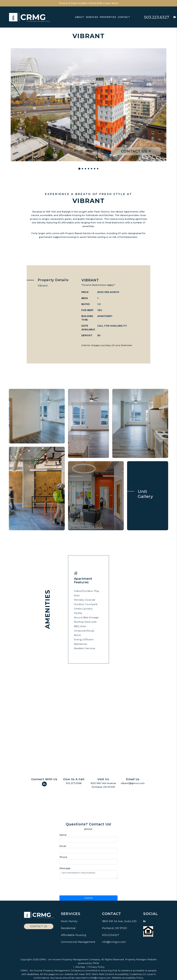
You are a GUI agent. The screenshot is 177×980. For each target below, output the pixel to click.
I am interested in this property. (88, 874)
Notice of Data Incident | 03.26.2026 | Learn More (88, 3)
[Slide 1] (79, 169)
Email (63, 846)
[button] (172, 17)
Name (63, 835)
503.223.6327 (156, 17)
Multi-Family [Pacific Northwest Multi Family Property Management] (69, 921)
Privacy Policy (97, 967)
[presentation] (80, 886)
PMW (96, 963)
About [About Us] (80, 17)
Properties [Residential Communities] (108, 17)
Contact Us (136, 151)
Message (65, 868)
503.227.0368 (74, 783)
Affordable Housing (74, 935)
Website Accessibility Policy (128, 978)
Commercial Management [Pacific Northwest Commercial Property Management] (78, 942)
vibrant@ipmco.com (133, 783)
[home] (30, 17)
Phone (63, 857)
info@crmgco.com (114, 942)
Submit (89, 898)
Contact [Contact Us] (124, 17)
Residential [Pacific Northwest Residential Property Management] (68, 928)
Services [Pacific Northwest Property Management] (92, 17)
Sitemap (80, 967)
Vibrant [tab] (43, 286)
